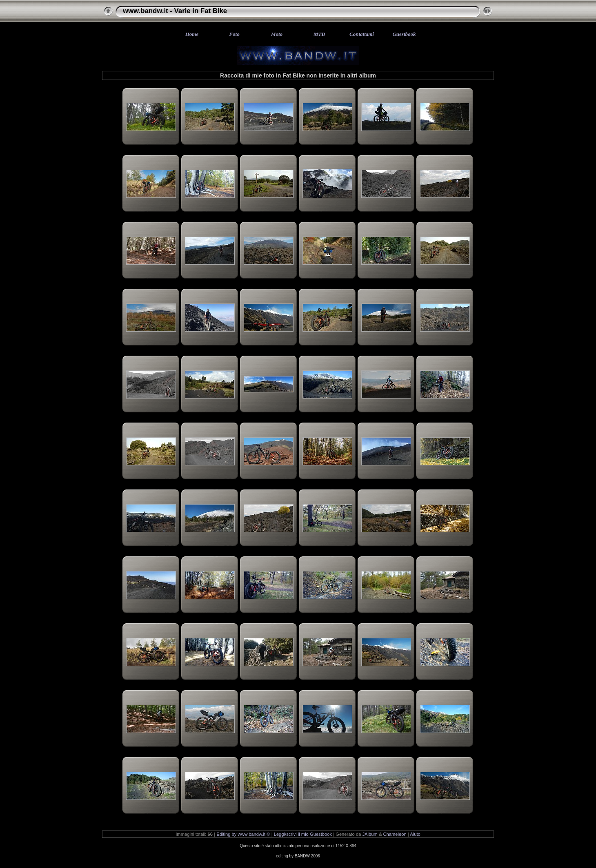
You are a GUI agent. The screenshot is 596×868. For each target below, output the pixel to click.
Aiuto (415, 834)
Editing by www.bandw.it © (243, 834)
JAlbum (370, 834)
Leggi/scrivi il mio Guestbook (303, 834)
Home (192, 34)
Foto (234, 34)
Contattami (362, 34)
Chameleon (395, 834)
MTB (319, 34)
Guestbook (404, 34)
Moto (277, 34)
